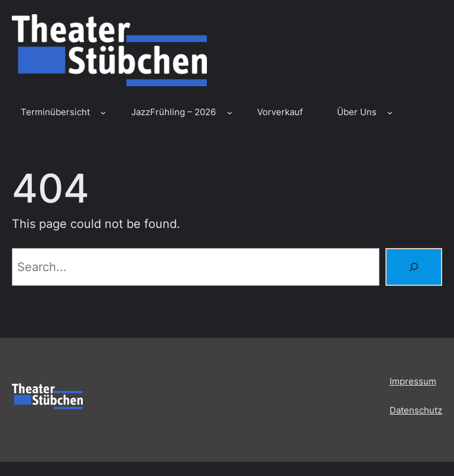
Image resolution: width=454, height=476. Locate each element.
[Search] (414, 267)
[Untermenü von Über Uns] (390, 113)
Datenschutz (416, 410)
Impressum (413, 382)
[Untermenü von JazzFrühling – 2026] (230, 113)
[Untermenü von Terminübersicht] (103, 113)
